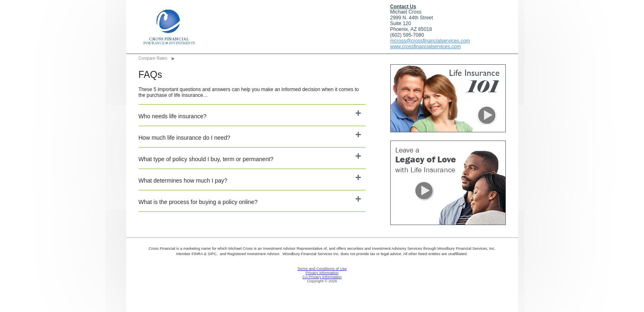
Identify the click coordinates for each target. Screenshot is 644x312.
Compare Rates (153, 58)
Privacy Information (322, 273)
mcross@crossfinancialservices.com (430, 41)
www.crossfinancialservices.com (426, 47)
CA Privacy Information (322, 277)
